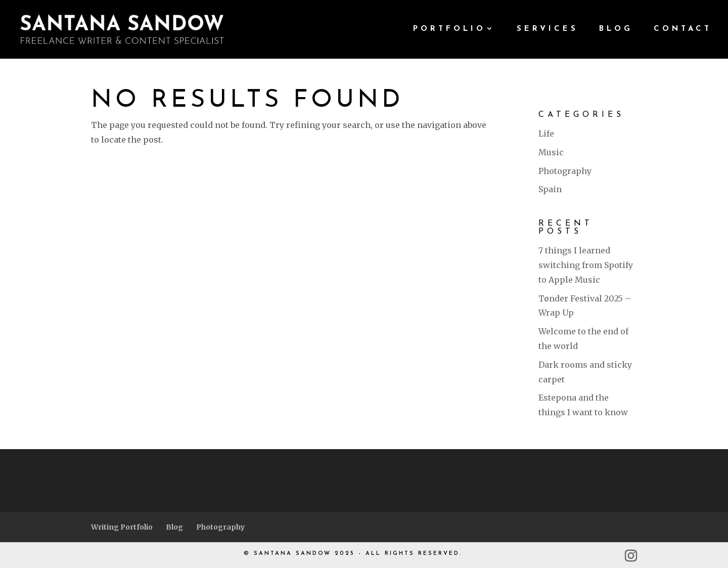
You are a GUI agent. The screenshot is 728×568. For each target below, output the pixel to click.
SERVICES (548, 29)
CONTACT (683, 29)
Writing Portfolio (122, 527)
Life (546, 134)
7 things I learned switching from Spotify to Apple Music (586, 265)
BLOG (616, 29)
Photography (565, 171)
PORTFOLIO (449, 29)
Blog (174, 527)
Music (551, 152)
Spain (550, 189)
